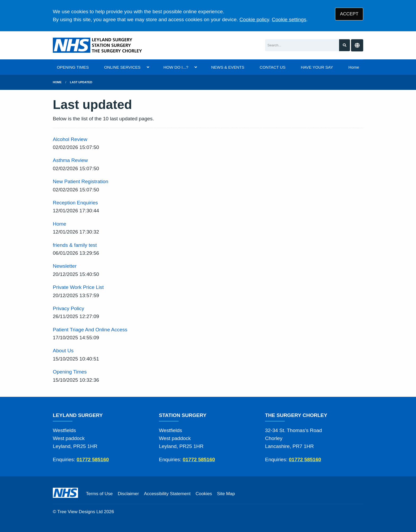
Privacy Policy (68, 308)
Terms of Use (99, 494)
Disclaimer (128, 494)
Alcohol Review (70, 139)
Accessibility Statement (167, 494)
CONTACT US (273, 67)
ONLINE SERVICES (122, 67)
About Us (63, 351)
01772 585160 (93, 460)
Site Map (226, 494)
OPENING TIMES (73, 67)
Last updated (81, 82)
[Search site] (344, 45)
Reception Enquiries (75, 203)
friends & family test (75, 245)
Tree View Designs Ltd (80, 512)
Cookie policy (254, 19)
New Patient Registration (81, 181)
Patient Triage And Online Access (90, 330)
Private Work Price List (78, 287)
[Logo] (98, 45)
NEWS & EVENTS (228, 67)
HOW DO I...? (176, 67)
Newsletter (65, 266)
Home (354, 67)
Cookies (204, 494)
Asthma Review (70, 160)
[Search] (302, 45)
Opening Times (70, 372)
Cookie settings (289, 19)
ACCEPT (349, 14)
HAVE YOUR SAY (317, 67)
